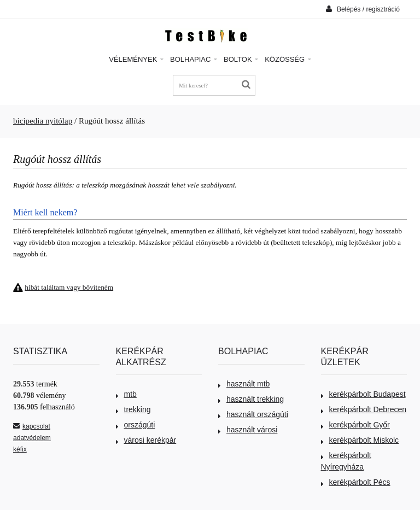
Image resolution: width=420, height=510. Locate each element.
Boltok (241, 59)
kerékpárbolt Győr (355, 425)
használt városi (248, 430)
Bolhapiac (194, 59)
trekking (133, 409)
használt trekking (251, 399)
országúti (136, 425)
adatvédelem (32, 438)
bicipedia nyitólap (43, 121)
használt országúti (253, 414)
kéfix (20, 449)
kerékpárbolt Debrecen (364, 409)
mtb (126, 394)
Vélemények (136, 59)
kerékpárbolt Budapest (363, 394)
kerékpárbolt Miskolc (360, 440)
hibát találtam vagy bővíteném (69, 287)
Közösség (288, 59)
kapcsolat (32, 426)
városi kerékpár (146, 440)
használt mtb (244, 384)
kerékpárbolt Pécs (356, 482)
